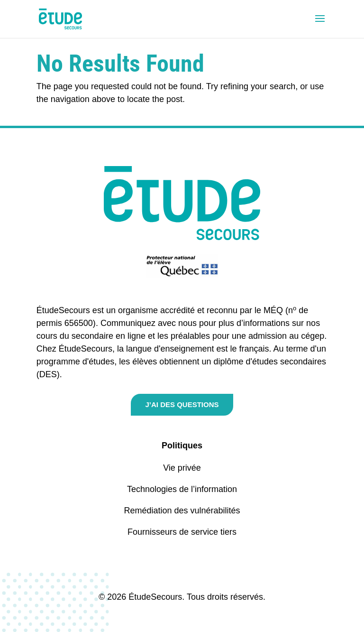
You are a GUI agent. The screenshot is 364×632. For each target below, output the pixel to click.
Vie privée (182, 468)
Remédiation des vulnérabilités (182, 511)
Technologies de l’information (182, 489)
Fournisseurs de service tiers (182, 532)
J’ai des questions (182, 404)
